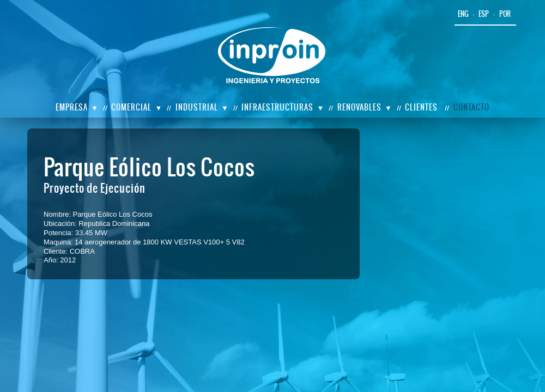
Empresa (72, 107)
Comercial (131, 107)
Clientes (421, 107)
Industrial (197, 107)
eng (463, 14)
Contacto (471, 107)
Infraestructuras (277, 107)
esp (484, 14)
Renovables (359, 107)
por (505, 14)
